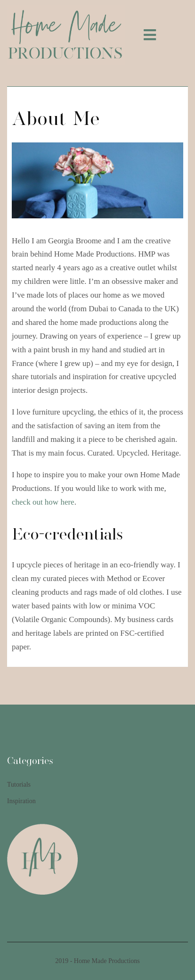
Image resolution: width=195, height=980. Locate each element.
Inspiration (21, 801)
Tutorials (19, 785)
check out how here (43, 502)
